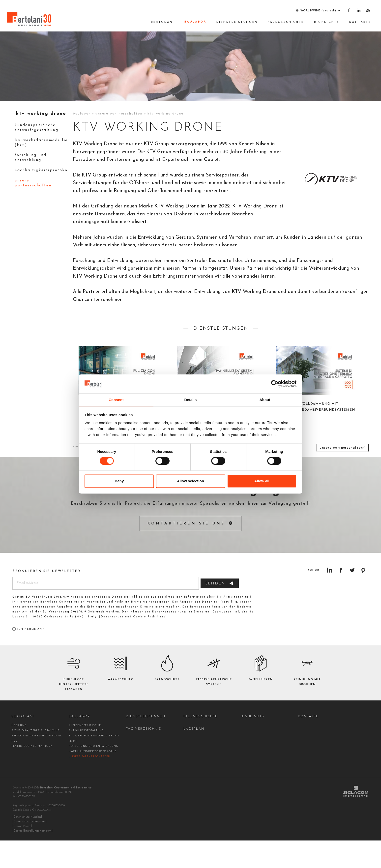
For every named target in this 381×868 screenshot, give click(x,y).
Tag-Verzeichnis (144, 757)
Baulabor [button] (195, 22)
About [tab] (265, 399)
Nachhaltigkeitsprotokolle (41, 200)
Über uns (19, 753)
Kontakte (360, 22)
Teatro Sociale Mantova (32, 774)
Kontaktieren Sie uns (186, 551)
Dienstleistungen (237, 22)
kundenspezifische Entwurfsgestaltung (38, 155)
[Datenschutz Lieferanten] (29, 849)
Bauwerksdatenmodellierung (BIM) (41, 171)
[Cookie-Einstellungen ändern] (32, 858)
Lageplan (194, 757)
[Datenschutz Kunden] (27, 845)
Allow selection (190, 481)
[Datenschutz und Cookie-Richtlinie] (132, 645)
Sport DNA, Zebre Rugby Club (36, 759)
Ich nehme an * (29, 657)
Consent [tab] (116, 399)
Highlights (327, 22)
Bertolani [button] (163, 22)
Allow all (262, 481)
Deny (119, 481)
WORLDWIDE (314, 11)
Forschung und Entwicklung (32, 187)
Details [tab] (191, 399)
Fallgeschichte (286, 22)
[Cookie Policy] (22, 854)
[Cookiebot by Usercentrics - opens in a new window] (275, 384)
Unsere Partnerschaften (35, 213)
